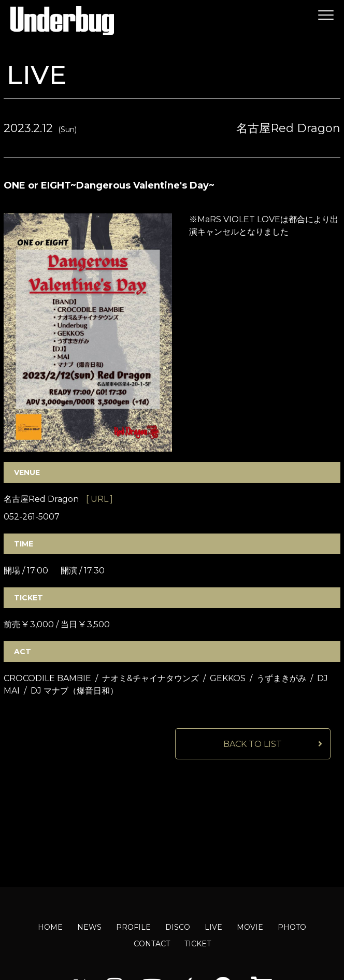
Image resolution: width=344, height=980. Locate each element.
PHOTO (292, 927)
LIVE (213, 927)
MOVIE (250, 927)
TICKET (198, 944)
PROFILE (133, 927)
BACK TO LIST (253, 744)
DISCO (178, 927)
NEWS (89, 927)
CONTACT (152, 944)
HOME (50, 927)
